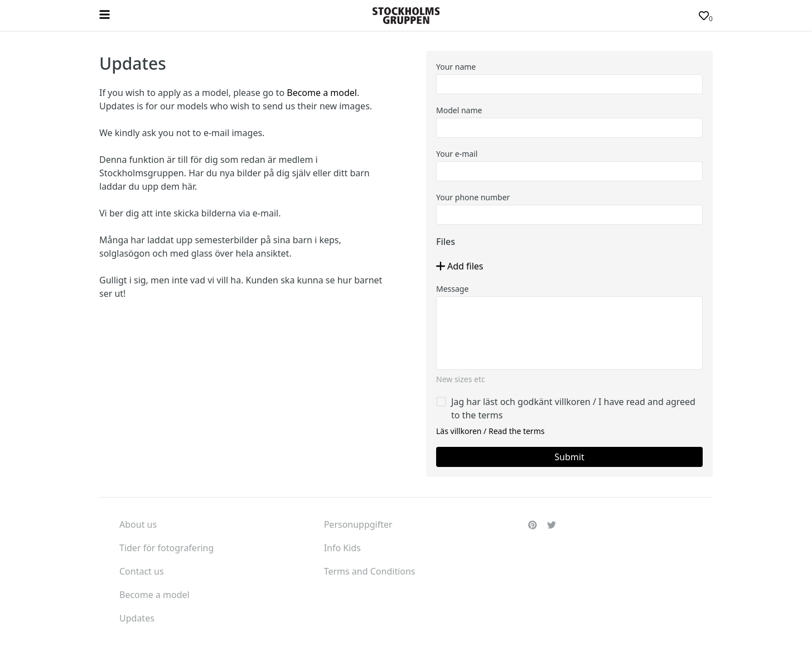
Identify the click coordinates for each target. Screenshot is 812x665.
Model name (459, 110)
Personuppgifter (358, 524)
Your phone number (473, 197)
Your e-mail (457, 154)
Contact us (142, 571)
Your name (456, 67)
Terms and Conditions (370, 571)
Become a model (322, 93)
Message (452, 289)
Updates (137, 618)
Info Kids (342, 548)
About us (138, 524)
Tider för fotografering (166, 548)
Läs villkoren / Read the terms (490, 431)
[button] (460, 266)
